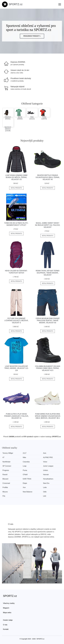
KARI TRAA (28, 479)
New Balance (28, 492)
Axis (46, 453)
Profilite (5, 487)
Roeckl (5, 475)
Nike (25, 457)
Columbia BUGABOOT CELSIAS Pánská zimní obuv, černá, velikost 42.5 (48, 368)
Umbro (47, 470)
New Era (48, 483)
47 (3, 457)
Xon (25, 487)
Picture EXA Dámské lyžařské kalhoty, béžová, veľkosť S (16, 321)
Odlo (46, 492)
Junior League (50, 466)
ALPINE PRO (49, 457)
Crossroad (6, 483)
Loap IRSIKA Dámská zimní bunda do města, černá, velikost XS (16, 177)
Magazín (6, 608)
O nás (5, 625)
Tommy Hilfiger (8, 453)
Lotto (46, 487)
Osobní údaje (8, 620)
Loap (25, 466)
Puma (26, 470)
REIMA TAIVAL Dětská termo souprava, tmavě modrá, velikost (48, 273)
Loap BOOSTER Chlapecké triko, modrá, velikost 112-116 (16, 368)
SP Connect (7, 466)
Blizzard (5, 479)
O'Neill (26, 475)
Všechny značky (9, 603)
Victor (47, 462)
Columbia (27, 462)
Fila (4, 496)
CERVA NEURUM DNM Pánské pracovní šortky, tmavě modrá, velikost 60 (48, 321)
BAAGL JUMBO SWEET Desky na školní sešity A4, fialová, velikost (48, 225)
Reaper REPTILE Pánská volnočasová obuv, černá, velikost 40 (48, 177)
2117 (25, 453)
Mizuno (5, 492)
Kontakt (6, 629)
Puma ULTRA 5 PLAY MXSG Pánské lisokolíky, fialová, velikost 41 (16, 416)
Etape (26, 483)
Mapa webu (7, 613)
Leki (46, 496)
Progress (6, 470)
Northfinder (6, 462)
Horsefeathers (50, 479)
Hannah (47, 475)
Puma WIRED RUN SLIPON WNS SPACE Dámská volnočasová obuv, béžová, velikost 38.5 (48, 416)
